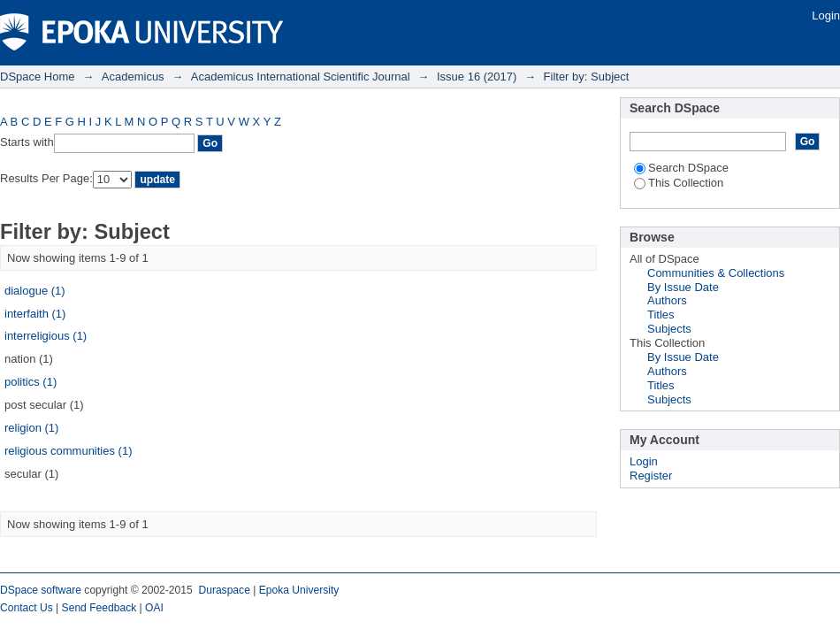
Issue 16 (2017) (477, 77)
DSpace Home (38, 77)
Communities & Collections (716, 273)
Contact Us (27, 608)
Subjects (669, 329)
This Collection (679, 183)
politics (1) (31, 382)
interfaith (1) (35, 314)
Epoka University (299, 590)
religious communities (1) (69, 451)
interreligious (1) (46, 336)
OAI (154, 608)
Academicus (133, 77)
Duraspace (224, 590)
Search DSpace (681, 168)
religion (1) (31, 428)
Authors (667, 300)
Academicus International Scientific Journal (301, 77)
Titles (661, 315)
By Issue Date (683, 287)
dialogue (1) (35, 291)
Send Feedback (99, 608)
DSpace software (41, 590)
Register (651, 476)
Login (826, 15)
